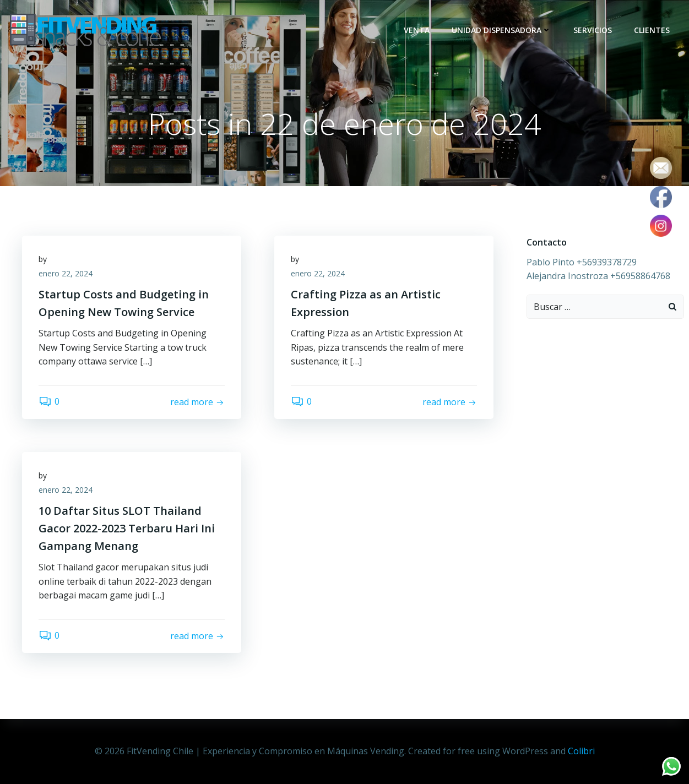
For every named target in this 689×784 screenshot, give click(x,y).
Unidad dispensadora (501, 30)
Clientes (652, 30)
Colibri (581, 751)
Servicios (593, 30)
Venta (417, 30)
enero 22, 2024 (66, 273)
